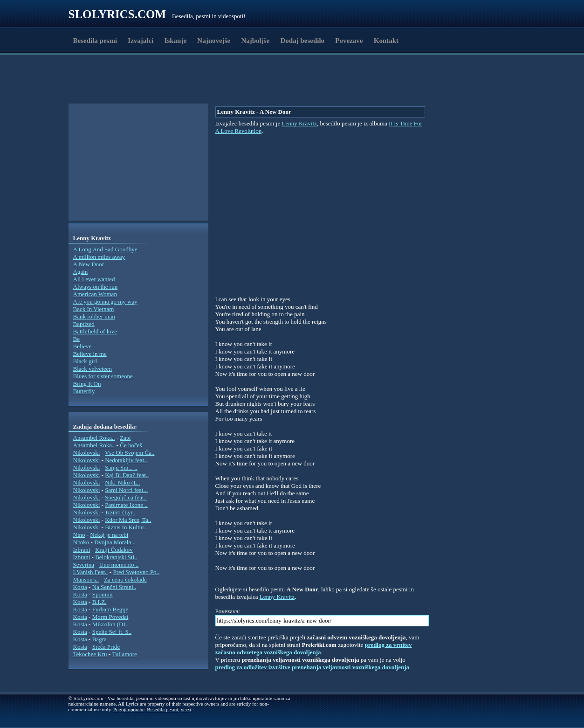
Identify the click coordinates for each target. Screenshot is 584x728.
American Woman (95, 294)
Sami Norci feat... (126, 490)
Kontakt (386, 41)
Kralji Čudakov (114, 550)
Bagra (100, 639)
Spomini (103, 594)
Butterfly (84, 391)
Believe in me (90, 354)
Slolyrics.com (117, 14)
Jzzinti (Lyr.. (120, 512)
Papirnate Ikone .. (126, 505)
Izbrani (82, 550)
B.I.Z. (100, 602)
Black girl (85, 361)
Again (81, 272)
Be (76, 339)
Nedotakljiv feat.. (126, 460)
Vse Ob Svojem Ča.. (130, 453)
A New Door (89, 264)
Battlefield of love (95, 331)
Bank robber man (94, 316)
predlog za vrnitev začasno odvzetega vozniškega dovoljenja (314, 648)
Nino (79, 535)
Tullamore (124, 654)
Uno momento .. (119, 565)
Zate (125, 438)
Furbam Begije (110, 609)
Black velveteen (93, 369)
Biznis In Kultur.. (126, 527)
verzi (186, 709)
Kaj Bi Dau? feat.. (127, 475)
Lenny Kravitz (299, 123)
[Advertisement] (123, 81)
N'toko (81, 542)
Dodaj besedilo (303, 41)
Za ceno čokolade (125, 579)
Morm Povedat (110, 617)
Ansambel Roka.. (94, 438)
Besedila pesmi (95, 41)
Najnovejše (214, 41)
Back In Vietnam (94, 309)
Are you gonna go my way (105, 302)
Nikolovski (87, 453)
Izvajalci (141, 41)
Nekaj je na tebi (109, 535)
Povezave (349, 41)
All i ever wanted (94, 279)
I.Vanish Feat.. (91, 572)
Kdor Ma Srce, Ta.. (128, 520)
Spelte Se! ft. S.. (112, 632)
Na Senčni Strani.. (114, 587)
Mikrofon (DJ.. (110, 624)
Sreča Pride (106, 647)
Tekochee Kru (90, 654)
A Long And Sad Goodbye (105, 249)
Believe (82, 346)
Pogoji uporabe (129, 709)
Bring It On (87, 384)
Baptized (84, 324)
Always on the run (96, 287)
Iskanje (176, 41)
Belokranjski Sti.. (116, 557)
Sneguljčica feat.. (126, 497)
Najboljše (255, 41)
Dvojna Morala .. (115, 542)
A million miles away (99, 257)
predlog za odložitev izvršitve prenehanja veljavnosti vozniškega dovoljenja (313, 667)
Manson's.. (86, 579)
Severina (84, 565)
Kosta (80, 587)
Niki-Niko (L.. (122, 482)
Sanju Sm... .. (121, 468)
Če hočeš (131, 445)
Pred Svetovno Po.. (136, 572)
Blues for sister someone (103, 376)
